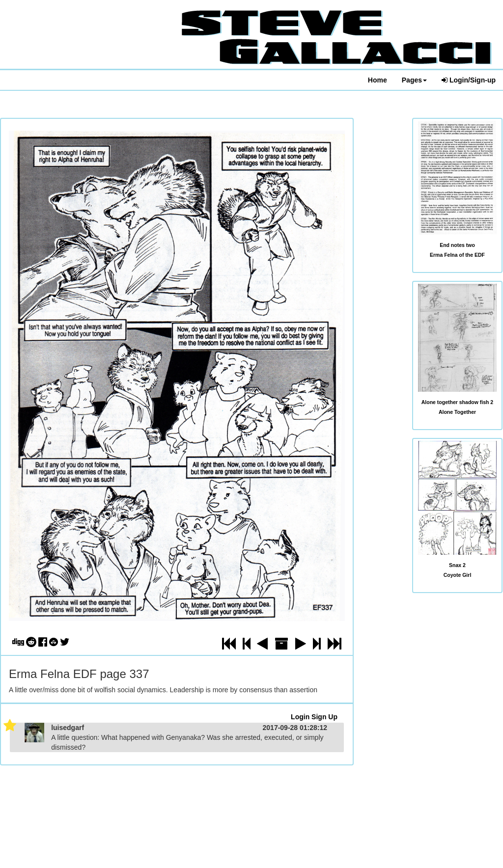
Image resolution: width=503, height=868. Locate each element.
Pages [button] (414, 80)
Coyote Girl (458, 575)
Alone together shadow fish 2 (457, 402)
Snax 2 (457, 565)
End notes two (457, 245)
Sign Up (324, 717)
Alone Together (457, 412)
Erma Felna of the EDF (457, 255)
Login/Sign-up (469, 80)
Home (377, 80)
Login (300, 717)
